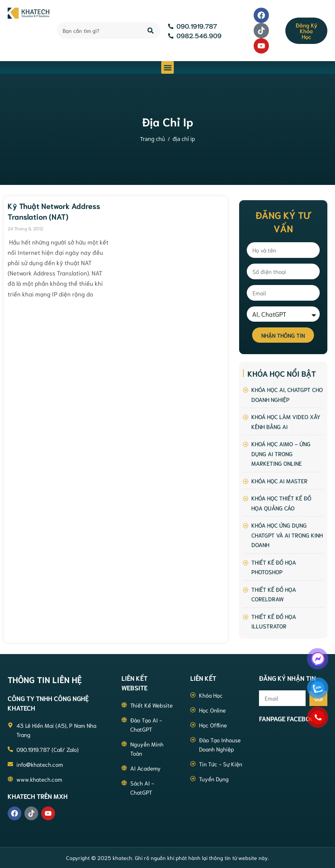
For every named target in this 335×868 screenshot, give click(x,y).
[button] (167, 67)
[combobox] (98, 31)
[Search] (151, 31)
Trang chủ (153, 139)
